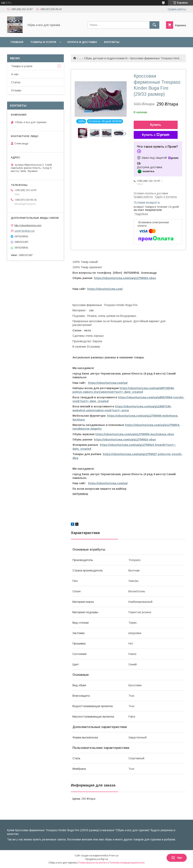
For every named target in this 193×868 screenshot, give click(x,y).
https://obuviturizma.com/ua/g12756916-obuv (125, 278)
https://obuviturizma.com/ (105, 289)
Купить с (156, 135)
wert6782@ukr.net (25, 231)
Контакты (112, 42)
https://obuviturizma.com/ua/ (108, 383)
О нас (15, 74)
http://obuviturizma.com (28, 225)
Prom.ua (114, 856)
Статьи (16, 82)
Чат (177, 858)
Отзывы (16, 90)
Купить (156, 125)
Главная (17, 42)
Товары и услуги (43, 42)
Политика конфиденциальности (127, 863)
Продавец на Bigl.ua (96, 859)
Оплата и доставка (82, 42)
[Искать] (154, 25)
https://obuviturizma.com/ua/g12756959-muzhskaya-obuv (135, 434)
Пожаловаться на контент (93, 863)
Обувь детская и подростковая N (106, 58)
